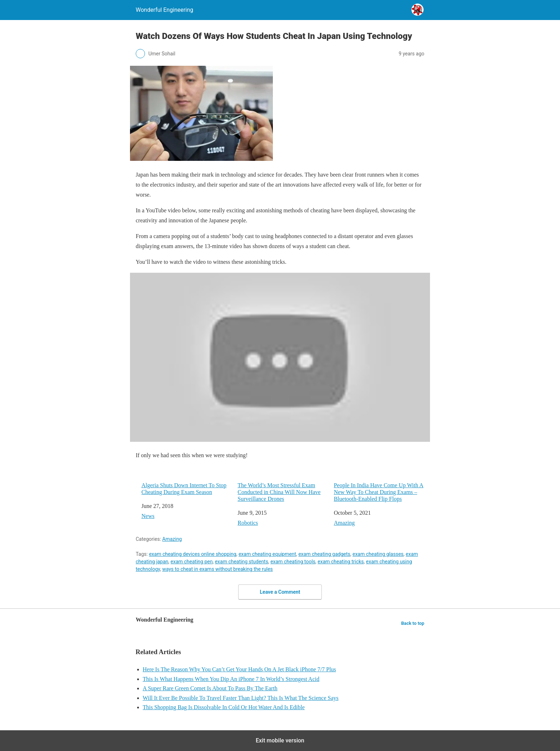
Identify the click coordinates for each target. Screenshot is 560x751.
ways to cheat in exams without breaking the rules (217, 569)
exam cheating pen (192, 562)
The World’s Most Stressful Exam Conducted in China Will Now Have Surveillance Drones (279, 492)
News (148, 516)
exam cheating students (242, 562)
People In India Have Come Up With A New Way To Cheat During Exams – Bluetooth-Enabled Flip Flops (379, 492)
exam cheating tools (293, 562)
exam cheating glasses (378, 554)
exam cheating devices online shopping (193, 554)
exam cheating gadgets (324, 554)
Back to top (413, 623)
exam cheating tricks (341, 562)
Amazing (344, 523)
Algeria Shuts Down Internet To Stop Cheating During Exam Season (184, 489)
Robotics (248, 523)
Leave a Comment (280, 592)
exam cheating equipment (267, 554)
